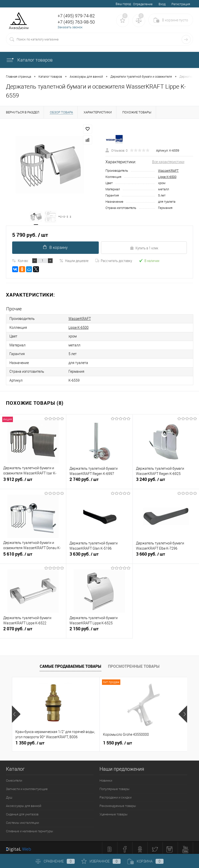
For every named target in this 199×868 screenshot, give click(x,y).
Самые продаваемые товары (70, 664)
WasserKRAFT (168, 171)
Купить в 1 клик (144, 248)
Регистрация (181, 4)
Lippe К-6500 (167, 177)
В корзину (55, 248)
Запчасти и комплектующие (27, 786)
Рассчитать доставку (114, 261)
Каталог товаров (29, 60)
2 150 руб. (99, 629)
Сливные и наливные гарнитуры (30, 829)
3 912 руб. (33, 480)
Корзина (145, 861)
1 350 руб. (30, 740)
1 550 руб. (117, 740)
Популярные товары (115, 786)
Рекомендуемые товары (118, 803)
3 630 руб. (99, 554)
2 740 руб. (99, 480)
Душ (9, 795)
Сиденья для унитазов (22, 812)
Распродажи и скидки (116, 795)
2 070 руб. (33, 629)
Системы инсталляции (22, 820)
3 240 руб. (166, 480)
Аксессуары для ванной (24, 803)
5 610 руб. (33, 554)
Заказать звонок (70, 27)
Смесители (14, 778)
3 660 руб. (166, 554)
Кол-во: (23, 261)
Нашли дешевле (74, 261)
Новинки (106, 778)
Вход (162, 4)
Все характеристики (168, 162)
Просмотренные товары (134, 664)
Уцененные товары (114, 812)
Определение (143, 4)
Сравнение (55, 861)
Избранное (101, 861)
